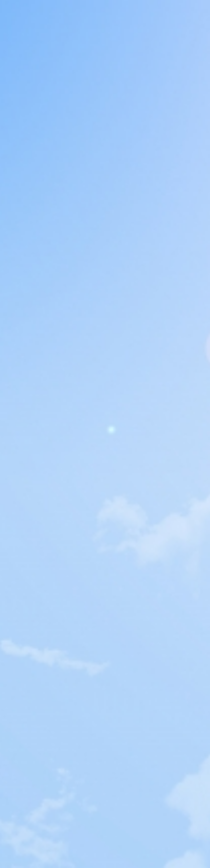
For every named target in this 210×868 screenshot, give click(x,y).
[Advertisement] (105, 69)
